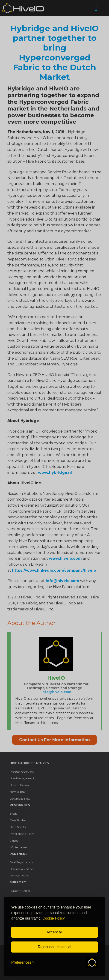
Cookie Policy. (54, 918)
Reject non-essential (54, 947)
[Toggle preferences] (23, 962)
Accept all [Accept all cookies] (54, 932)
